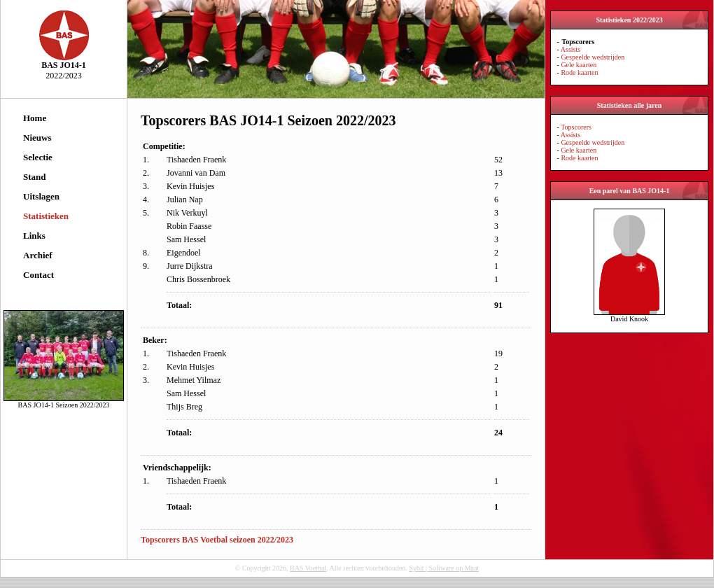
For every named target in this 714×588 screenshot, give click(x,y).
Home (35, 118)
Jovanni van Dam (196, 173)
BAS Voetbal (308, 568)
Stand (35, 177)
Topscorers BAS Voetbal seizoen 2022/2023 (217, 540)
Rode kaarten (579, 72)
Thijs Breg (184, 407)
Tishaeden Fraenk (196, 160)
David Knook (629, 316)
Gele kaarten (579, 65)
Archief (38, 255)
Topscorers (576, 127)
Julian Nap (185, 199)
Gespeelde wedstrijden (593, 57)
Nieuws (37, 138)
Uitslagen (41, 196)
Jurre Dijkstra (190, 266)
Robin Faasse (189, 226)
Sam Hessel (186, 239)
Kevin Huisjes (190, 186)
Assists (570, 49)
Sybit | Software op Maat (444, 568)
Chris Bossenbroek (198, 279)
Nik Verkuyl (187, 213)
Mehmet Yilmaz (194, 380)
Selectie (38, 157)
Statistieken (46, 216)
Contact (38, 275)
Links (34, 236)
